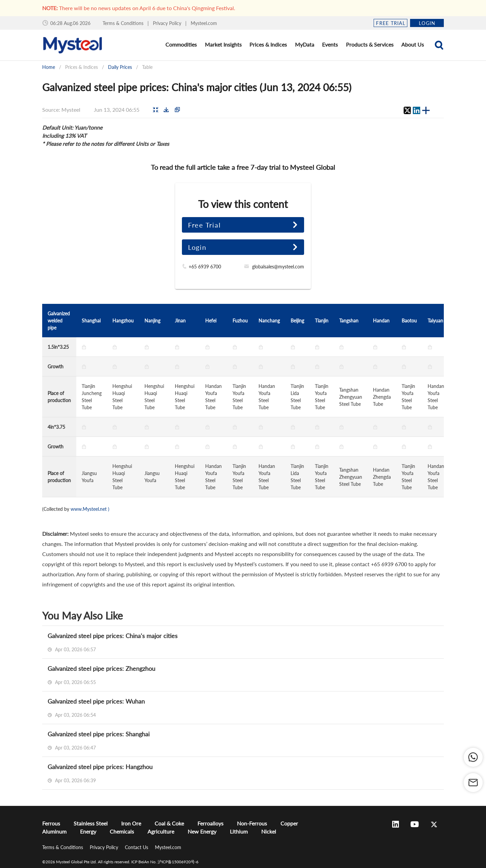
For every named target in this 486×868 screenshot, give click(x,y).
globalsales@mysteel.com (278, 267)
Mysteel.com (204, 23)
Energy (88, 831)
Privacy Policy (168, 23)
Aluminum (54, 831)
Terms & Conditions (124, 23)
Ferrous (51, 823)
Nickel (269, 831)
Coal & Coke (169, 823)
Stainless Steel (91, 823)
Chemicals (122, 831)
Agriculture (161, 831)
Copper (289, 823)
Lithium (239, 831)
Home (49, 67)
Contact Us (137, 847)
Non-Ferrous (252, 823)
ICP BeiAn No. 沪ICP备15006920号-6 (165, 862)
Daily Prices (120, 67)
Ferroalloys (210, 823)
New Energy (202, 831)
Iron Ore (131, 823)
